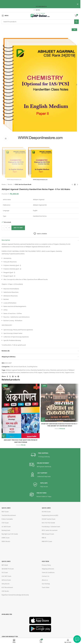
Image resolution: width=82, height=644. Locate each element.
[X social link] (10, 377)
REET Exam (5, 512)
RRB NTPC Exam (47, 542)
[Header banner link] (40, 4)
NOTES (38, 10)
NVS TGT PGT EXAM (48, 523)
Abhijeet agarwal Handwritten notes (18, 370)
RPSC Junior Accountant (50, 530)
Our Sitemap (46, 584)
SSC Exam (5, 573)
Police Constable (7, 519)
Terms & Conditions (48, 573)
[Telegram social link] (18, 377)
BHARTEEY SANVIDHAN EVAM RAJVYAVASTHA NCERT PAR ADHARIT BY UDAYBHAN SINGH (60, 425)
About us (45, 580)
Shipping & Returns (48, 569)
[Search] (40, 22)
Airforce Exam (6, 580)
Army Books (6, 584)
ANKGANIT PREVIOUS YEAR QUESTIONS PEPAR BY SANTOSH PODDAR (21, 441)
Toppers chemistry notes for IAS (54, 373)
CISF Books (5, 591)
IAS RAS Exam (46, 512)
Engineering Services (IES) (50, 515)
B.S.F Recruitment (7, 588)
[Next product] (77, 185)
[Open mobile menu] (5, 16)
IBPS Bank (5, 565)
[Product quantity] (6, 228)
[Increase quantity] (9, 228)
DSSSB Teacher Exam (49, 519)
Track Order (46, 588)
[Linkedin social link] (16, 377)
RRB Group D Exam (48, 534)
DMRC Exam (6, 538)
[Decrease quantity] (3, 228)
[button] (4, 85)
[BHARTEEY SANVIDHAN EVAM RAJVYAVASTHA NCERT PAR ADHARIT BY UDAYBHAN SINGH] (60, 403)
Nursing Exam (6, 530)
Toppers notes (69, 373)
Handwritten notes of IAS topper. (32, 373)
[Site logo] (40, 16)
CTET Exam (5, 523)
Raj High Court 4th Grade (10, 534)
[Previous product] (72, 185)
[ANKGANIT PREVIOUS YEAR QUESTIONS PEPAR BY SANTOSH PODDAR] (21, 411)
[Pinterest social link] (13, 377)
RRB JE (44, 538)
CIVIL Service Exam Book (23, 185)
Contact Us (45, 576)
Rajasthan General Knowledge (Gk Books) (15, 595)
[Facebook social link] (7, 377)
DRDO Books (6, 542)
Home (4, 185)
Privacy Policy (46, 565)
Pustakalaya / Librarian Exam (51, 527)
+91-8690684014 (41, 7)
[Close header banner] (78, 4)
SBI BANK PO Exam (8, 569)
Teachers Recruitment (9, 515)
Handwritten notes (14, 373)
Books (10, 185)
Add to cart (18, 228)
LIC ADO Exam (6, 527)
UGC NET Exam (6, 576)
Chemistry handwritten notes (40, 370)
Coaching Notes (32, 367)
